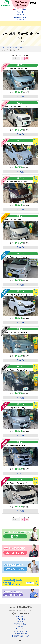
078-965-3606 (22, 613)
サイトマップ (21, 629)
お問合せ (21, 20)
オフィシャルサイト (21, 10)
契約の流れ (21, 15)
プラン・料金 (21, 12)
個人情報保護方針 (21, 634)
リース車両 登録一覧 (18, 48)
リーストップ (21, 617)
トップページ (6, 48)
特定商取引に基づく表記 (21, 636)
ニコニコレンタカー (21, 17)
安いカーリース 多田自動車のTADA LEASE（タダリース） (20, 5)
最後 (27, 58)
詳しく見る (21, 96)
